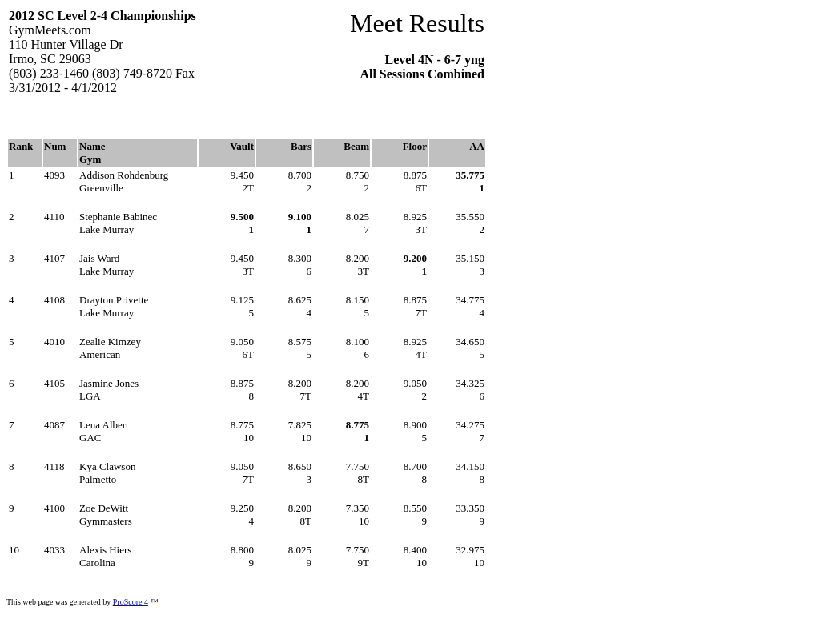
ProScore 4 (131, 602)
